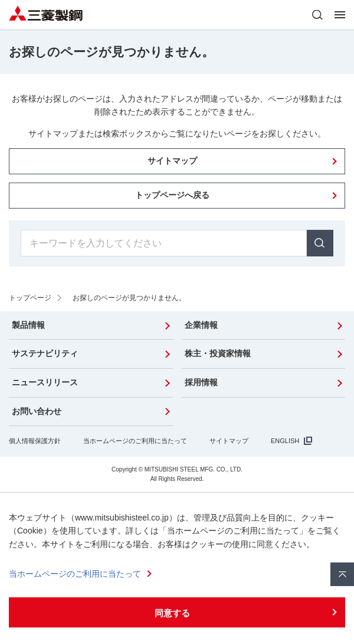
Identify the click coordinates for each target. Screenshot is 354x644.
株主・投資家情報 (218, 353)
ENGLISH (285, 441)
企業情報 (201, 325)
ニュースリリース (45, 382)
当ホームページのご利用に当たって (135, 441)
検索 (320, 243)
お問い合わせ (37, 411)
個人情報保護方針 (35, 441)
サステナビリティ (45, 353)
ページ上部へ (342, 574)
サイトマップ (229, 441)
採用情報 (201, 382)
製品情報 (28, 325)
